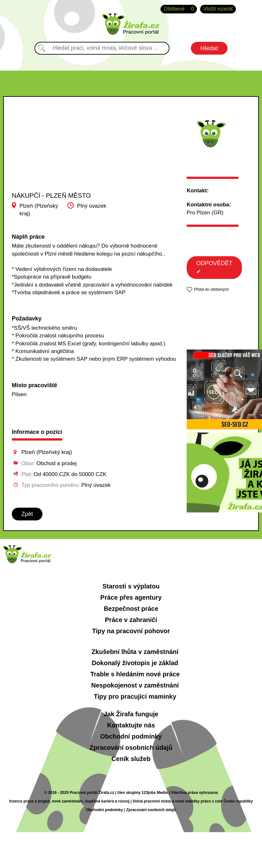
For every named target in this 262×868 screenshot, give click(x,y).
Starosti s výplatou (131, 586)
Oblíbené (179, 9)
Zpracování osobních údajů (131, 748)
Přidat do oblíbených (211, 289)
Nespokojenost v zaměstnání (135, 685)
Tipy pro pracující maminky (135, 696)
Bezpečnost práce (131, 609)
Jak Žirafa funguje (131, 714)
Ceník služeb (131, 759)
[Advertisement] (54, 157)
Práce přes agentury (131, 597)
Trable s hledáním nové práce (135, 674)
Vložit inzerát (218, 9)
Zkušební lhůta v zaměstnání (135, 652)
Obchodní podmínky (131, 736)
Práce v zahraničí (131, 620)
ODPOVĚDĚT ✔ (214, 267)
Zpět (27, 514)
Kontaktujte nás (131, 725)
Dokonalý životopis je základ (135, 663)
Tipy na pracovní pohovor (131, 631)
